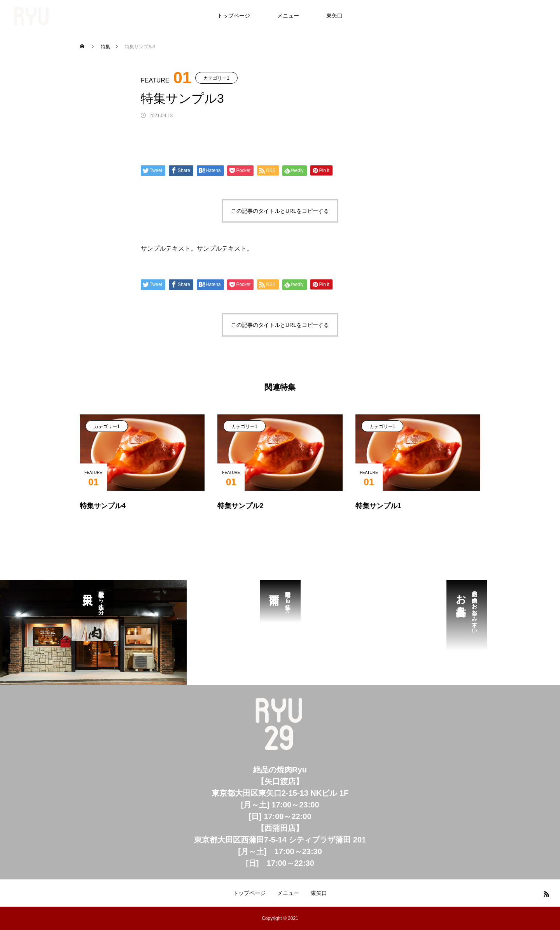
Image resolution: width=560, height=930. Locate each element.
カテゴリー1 (216, 78)
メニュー (288, 16)
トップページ (234, 16)
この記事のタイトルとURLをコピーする (280, 211)
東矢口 (334, 16)
